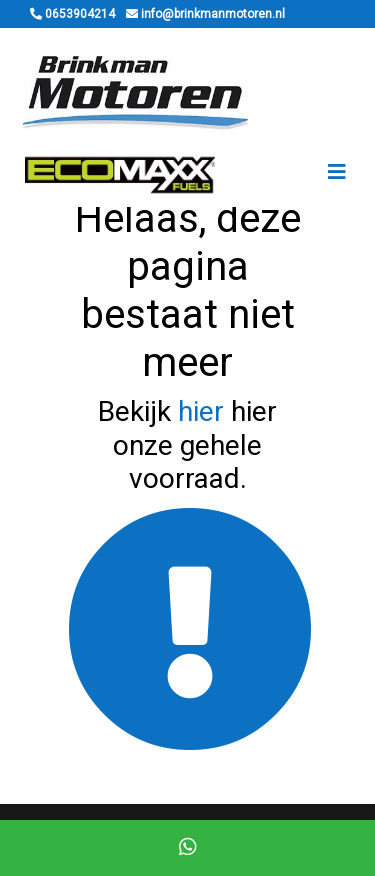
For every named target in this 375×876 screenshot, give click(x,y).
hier (201, 411)
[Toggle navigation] (337, 172)
